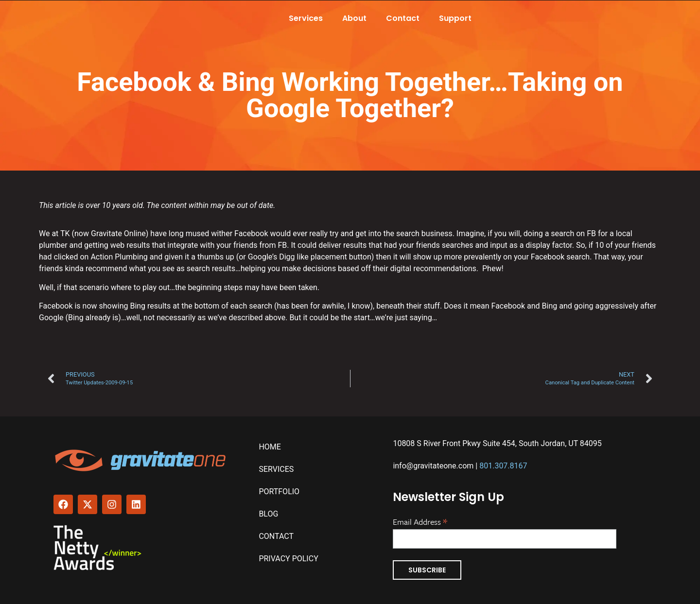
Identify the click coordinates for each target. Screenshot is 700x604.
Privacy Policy (288, 559)
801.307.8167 (503, 466)
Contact (403, 18)
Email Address (420, 521)
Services (306, 18)
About (354, 18)
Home (270, 447)
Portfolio (279, 492)
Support (455, 18)
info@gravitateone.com (433, 466)
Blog (268, 514)
